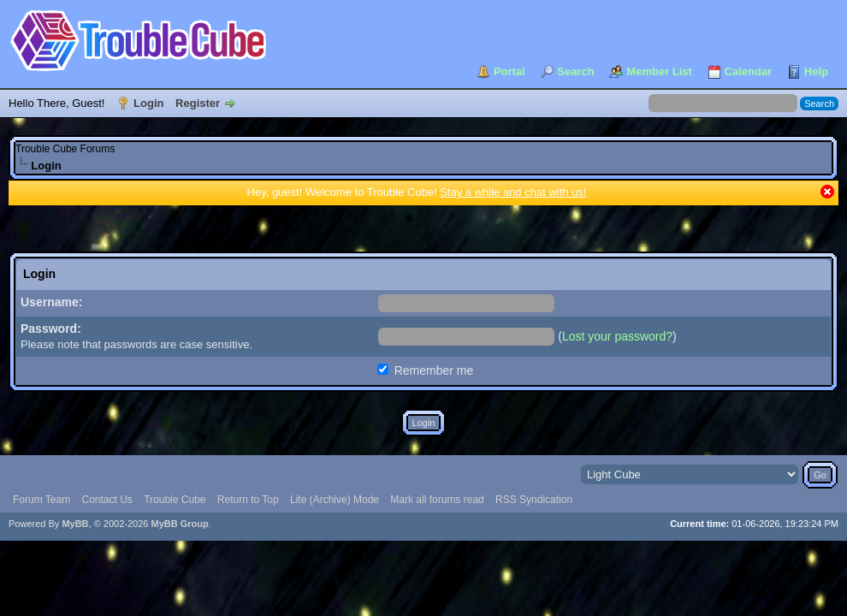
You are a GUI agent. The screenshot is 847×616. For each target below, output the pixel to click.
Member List (659, 71)
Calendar (749, 71)
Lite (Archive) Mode (335, 500)
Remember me (425, 370)
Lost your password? (617, 336)
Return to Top (248, 500)
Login (148, 103)
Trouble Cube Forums (65, 149)
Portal (509, 71)
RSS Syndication (534, 500)
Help (816, 71)
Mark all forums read (437, 500)
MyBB (75, 524)
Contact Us (107, 500)
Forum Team (41, 500)
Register (198, 103)
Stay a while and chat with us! (513, 192)
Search (575, 71)
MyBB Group (179, 524)
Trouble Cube (175, 500)
